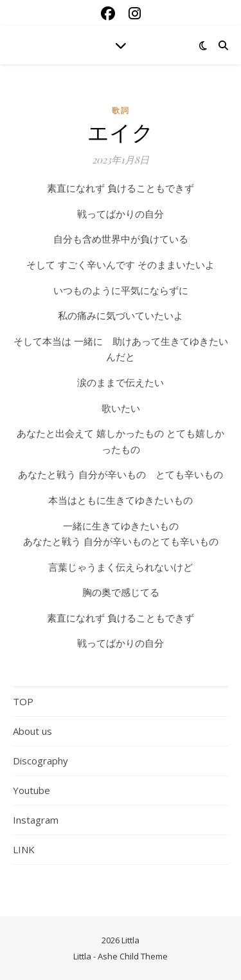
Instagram (36, 820)
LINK (24, 849)
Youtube (31, 790)
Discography (40, 761)
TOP (23, 701)
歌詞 (121, 110)
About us (32, 731)
